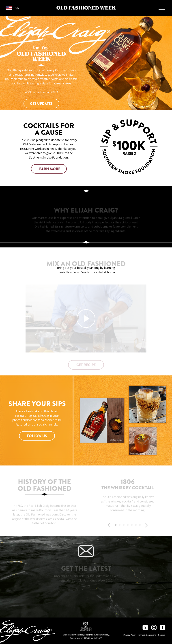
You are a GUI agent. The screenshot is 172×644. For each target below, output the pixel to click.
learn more (49, 169)
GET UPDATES (41, 104)
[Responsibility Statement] (86, 626)
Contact (162, 635)
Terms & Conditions (147, 635)
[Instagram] (154, 627)
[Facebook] (163, 627)
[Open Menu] (162, 8)
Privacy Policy (130, 635)
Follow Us (37, 436)
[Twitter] (145, 627)
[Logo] (86, 8)
